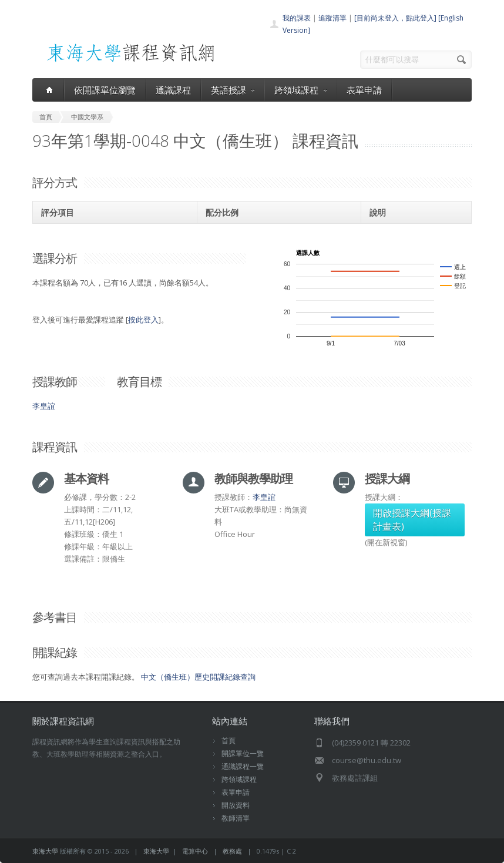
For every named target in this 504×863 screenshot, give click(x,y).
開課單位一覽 (243, 753)
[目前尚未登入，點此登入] (395, 18)
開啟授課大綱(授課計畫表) (412, 520)
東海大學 (45, 851)
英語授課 (233, 90)
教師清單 (236, 818)
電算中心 (195, 851)
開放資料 (236, 805)
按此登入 (143, 320)
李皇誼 (44, 406)
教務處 (232, 851)
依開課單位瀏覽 (105, 90)
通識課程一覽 (243, 766)
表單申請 (364, 90)
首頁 (229, 741)
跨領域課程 (300, 90)
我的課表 (297, 18)
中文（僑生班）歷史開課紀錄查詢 (198, 677)
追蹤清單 (332, 18)
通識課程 (173, 90)
